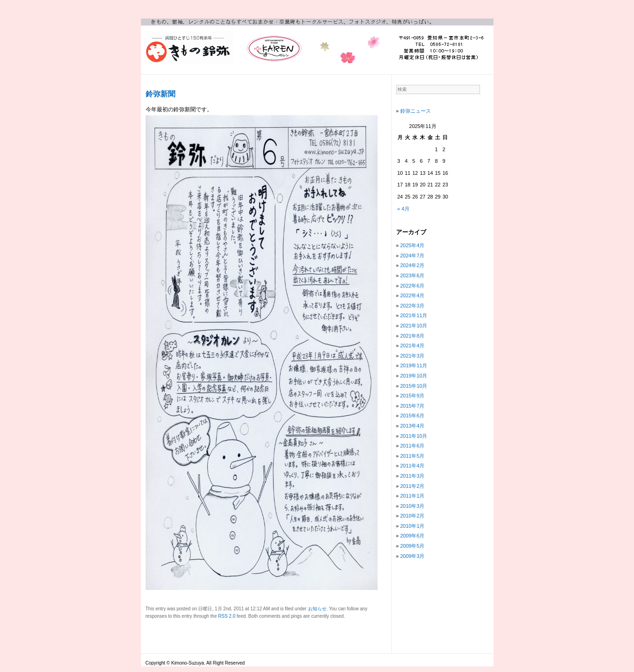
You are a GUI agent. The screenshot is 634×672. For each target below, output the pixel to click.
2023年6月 (413, 275)
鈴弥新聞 (160, 94)
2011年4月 (413, 466)
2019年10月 (414, 376)
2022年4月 (413, 295)
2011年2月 (413, 486)
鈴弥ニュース (416, 111)
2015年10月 (414, 386)
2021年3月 (413, 356)
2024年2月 (413, 265)
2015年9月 (413, 396)
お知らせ (317, 609)
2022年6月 (413, 286)
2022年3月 (413, 306)
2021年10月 (414, 326)
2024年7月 (413, 256)
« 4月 (403, 209)
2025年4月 (413, 245)
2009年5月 (413, 546)
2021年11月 (414, 315)
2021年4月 (413, 346)
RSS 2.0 (227, 616)
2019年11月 (414, 365)
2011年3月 (413, 476)
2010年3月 (413, 506)
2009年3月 (413, 556)
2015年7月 (413, 406)
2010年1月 (413, 526)
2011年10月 (414, 436)
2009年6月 (413, 536)
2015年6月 (413, 416)
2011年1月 (413, 496)
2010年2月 (413, 516)
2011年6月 (413, 446)
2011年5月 (413, 456)
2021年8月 (413, 336)
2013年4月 (413, 426)
